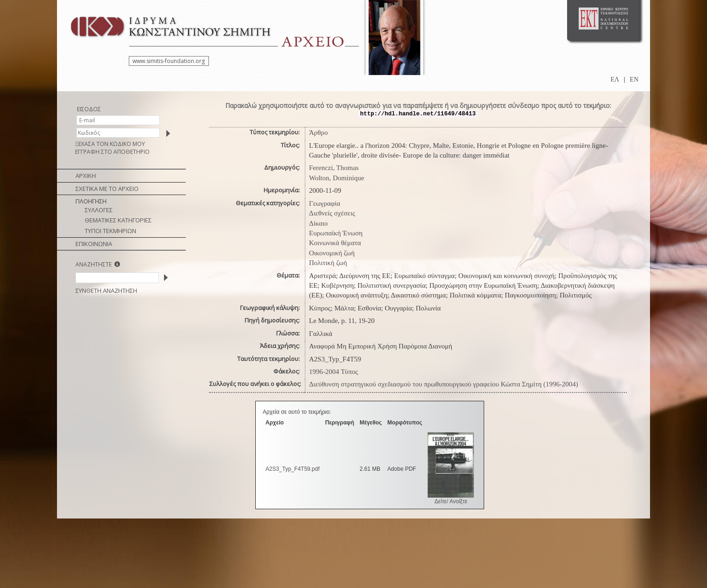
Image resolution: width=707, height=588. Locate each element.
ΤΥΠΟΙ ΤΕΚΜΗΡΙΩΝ (110, 231)
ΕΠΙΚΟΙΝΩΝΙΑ (94, 244)
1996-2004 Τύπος (334, 372)
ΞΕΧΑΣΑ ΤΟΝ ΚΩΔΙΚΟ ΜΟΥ (110, 144)
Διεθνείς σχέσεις (332, 213)
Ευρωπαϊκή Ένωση (336, 233)
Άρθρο (319, 133)
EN (634, 79)
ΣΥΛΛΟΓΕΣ (99, 210)
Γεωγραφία (325, 203)
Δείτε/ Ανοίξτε (451, 501)
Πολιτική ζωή (328, 263)
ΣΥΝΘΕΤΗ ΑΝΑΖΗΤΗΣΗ (106, 291)
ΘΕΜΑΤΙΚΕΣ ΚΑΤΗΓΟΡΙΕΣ (118, 220)
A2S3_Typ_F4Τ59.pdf (293, 469)
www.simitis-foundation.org (169, 61)
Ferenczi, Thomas (334, 168)
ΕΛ (615, 79)
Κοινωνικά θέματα (335, 243)
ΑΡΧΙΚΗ (86, 176)
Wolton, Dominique (337, 178)
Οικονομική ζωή (332, 253)
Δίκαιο (319, 223)
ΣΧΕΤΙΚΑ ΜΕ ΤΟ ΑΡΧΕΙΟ (107, 189)
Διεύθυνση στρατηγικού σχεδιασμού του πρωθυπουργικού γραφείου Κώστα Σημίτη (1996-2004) (444, 384)
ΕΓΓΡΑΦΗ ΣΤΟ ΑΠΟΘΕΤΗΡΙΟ (112, 152)
